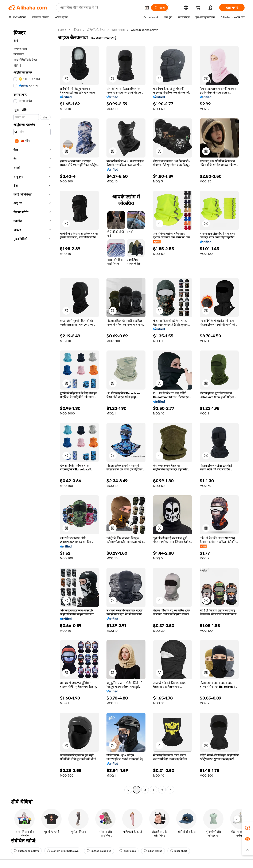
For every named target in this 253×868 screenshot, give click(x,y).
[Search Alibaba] (101, 8)
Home (62, 30)
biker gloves (153, 851)
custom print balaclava (63, 851)
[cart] (199, 8)
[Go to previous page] (128, 790)
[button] (147, 8)
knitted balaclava (99, 851)
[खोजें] (159, 8)
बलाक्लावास (118, 30)
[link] (248, 828)
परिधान (77, 30)
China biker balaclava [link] (145, 30)
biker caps (128, 851)
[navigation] (32, 410)
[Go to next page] (170, 790)
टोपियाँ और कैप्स (96, 30)
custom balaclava (26, 851)
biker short (179, 851)
